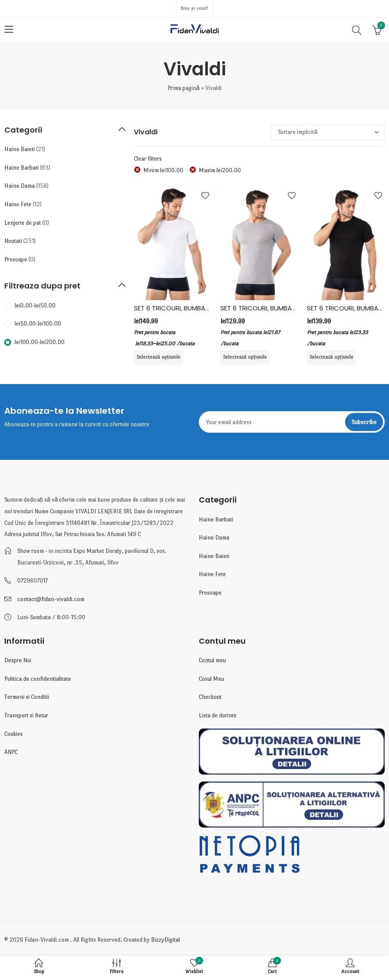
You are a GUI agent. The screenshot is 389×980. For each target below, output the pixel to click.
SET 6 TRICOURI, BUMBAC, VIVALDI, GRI (278, 308)
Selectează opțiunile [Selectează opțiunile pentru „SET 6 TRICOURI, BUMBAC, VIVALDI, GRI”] (245, 357)
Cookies (14, 734)
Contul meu (212, 660)
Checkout (210, 697)
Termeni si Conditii (27, 697)
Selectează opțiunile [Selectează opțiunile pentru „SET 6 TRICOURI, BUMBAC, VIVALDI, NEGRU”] (331, 357)
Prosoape (16, 259)
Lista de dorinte (218, 715)
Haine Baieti (20, 149)
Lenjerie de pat (23, 223)
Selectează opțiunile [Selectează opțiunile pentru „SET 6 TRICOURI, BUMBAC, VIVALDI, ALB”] (158, 357)
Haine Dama (20, 186)
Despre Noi (18, 660)
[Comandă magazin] (328, 132)
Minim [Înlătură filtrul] (163, 170)
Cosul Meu (211, 679)
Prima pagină (184, 88)
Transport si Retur (26, 715)
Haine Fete (18, 204)
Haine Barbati (22, 168)
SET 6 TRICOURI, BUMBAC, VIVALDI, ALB (192, 308)
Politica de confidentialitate (38, 679)
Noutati (13, 241)
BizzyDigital (165, 940)
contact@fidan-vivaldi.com (51, 599)
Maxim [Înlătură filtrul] (220, 170)
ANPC (11, 752)
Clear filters (148, 159)
